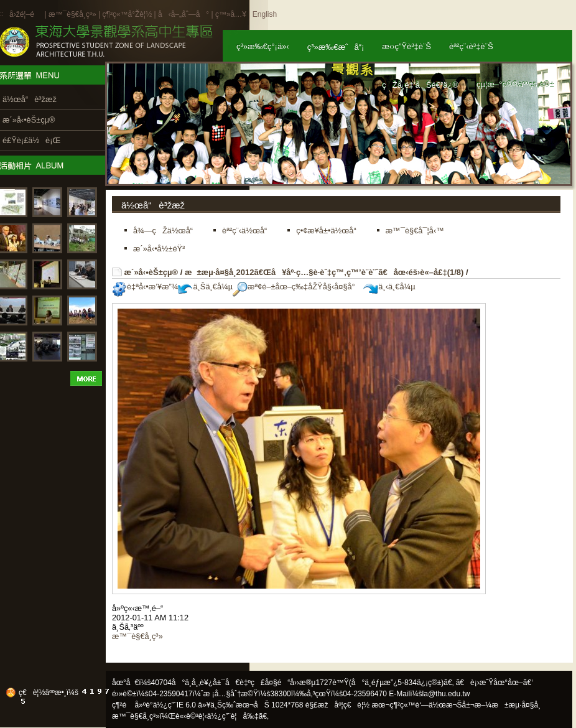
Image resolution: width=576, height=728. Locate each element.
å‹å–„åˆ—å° (183, 14)
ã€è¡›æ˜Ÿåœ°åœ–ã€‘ (495, 683)
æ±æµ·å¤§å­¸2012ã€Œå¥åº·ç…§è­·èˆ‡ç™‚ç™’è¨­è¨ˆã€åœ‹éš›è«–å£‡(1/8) (324, 272)
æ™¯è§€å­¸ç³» (73, 14)
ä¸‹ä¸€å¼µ (389, 287)
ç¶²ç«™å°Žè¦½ (127, 14)
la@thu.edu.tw (446, 694)
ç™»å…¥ (231, 14)
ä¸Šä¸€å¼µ (205, 287)
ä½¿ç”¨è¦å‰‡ (233, 716)
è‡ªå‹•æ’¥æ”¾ (145, 287)
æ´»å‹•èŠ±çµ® (151, 272)
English (265, 14)
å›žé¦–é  (26, 14)
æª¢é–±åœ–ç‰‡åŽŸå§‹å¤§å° (297, 287)
